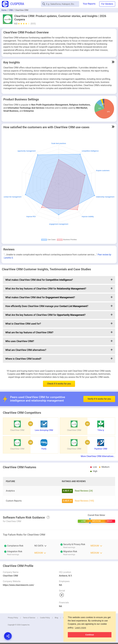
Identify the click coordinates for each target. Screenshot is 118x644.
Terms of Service (29, 618)
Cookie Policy (45, 618)
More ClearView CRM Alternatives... (98, 456)
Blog (56, 618)
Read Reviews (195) (84, 501)
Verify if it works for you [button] (99, 393)
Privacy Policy (13, 618)
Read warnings (69, 547)
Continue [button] (90, 635)
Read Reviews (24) (84, 491)
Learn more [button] (80, 628)
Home (4, 10)
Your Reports (89, 4)
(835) (33, 24)
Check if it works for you (59, 384)
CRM (11, 10)
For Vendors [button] (107, 4)
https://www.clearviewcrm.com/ (18, 585)
